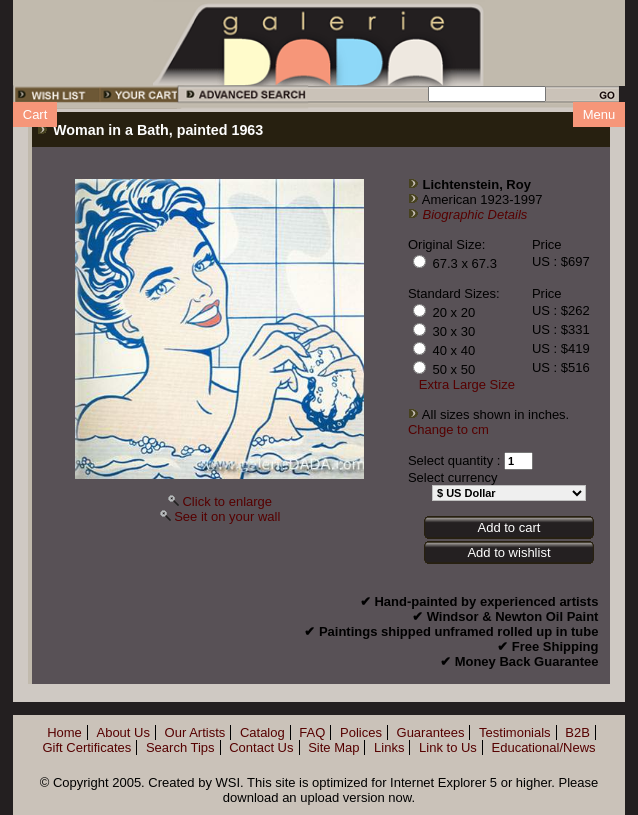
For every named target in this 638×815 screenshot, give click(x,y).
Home (64, 732)
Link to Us (448, 747)
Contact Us (261, 747)
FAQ (312, 732)
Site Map (333, 747)
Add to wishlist (508, 552)
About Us (122, 732)
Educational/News (544, 747)
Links (389, 747)
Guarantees (431, 732)
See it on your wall (227, 516)
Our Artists (195, 732)
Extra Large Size (467, 384)
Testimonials (515, 732)
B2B (577, 732)
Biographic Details (475, 214)
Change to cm (448, 429)
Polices (361, 732)
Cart (35, 114)
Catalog (262, 732)
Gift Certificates (86, 747)
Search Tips (180, 747)
